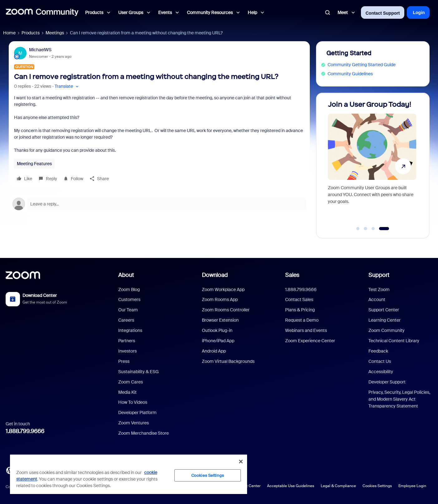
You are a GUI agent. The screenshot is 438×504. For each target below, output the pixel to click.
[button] (67, 86)
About (126, 275)
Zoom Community (387, 330)
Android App (214, 351)
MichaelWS (40, 50)
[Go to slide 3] (373, 229)
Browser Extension (220, 320)
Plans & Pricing (300, 310)
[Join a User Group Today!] (372, 163)
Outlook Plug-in (217, 330)
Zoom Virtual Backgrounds (228, 361)
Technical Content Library (394, 341)
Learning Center (384, 320)
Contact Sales (299, 299)
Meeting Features (34, 164)
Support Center (384, 310)
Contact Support (383, 13)
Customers (129, 299)
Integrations (130, 330)
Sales (292, 275)
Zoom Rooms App (220, 299)
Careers (126, 320)
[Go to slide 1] (358, 229)
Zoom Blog (129, 289)
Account (377, 299)
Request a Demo (302, 320)
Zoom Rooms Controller (226, 310)
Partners (127, 341)
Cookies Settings (377, 486)
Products (31, 33)
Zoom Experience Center (310, 341)
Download (215, 275)
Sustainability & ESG (139, 372)
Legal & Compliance (338, 486)
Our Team (128, 310)
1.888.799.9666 (25, 431)
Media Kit (127, 392)
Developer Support (387, 382)
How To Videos (133, 402)
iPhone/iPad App (218, 341)
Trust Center (250, 486)
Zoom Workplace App (223, 289)
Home (9, 33)
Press (124, 361)
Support (379, 275)
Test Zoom (379, 289)
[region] (129, 474)
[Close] (241, 462)
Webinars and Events (306, 330)
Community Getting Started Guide (362, 65)
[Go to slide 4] (384, 229)
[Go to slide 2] (366, 229)
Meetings (55, 33)
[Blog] (10, 470)
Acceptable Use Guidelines (291, 486)
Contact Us (380, 361)
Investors (127, 351)
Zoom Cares (131, 382)
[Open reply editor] (159, 204)
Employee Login (412, 486)
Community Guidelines (350, 74)
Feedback (378, 351)
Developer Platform (137, 413)
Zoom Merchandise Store (144, 433)
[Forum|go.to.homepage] (42, 12)
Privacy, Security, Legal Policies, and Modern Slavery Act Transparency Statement (399, 399)
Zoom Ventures (134, 423)
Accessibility (381, 372)
